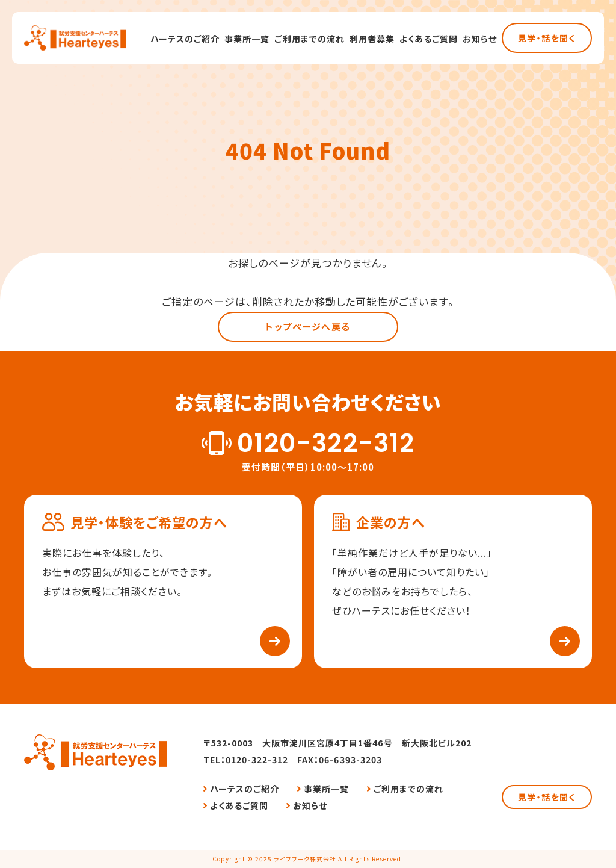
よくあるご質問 (429, 39)
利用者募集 (372, 39)
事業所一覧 (247, 39)
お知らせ (480, 39)
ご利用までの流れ (309, 39)
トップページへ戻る (308, 327)
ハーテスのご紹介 (185, 39)
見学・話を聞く (547, 38)
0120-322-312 (325, 444)
